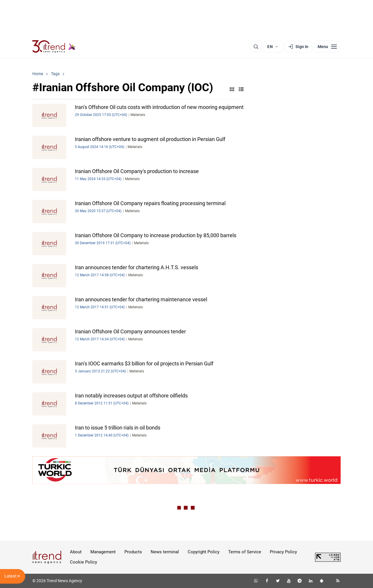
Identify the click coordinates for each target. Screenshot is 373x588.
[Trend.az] (54, 47)
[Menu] (327, 47)
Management (103, 552)
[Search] (256, 47)
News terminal (165, 552)
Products (133, 552)
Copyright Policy (204, 552)
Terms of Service (245, 552)
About (76, 552)
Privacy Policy (283, 552)
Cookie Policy (83, 562)
